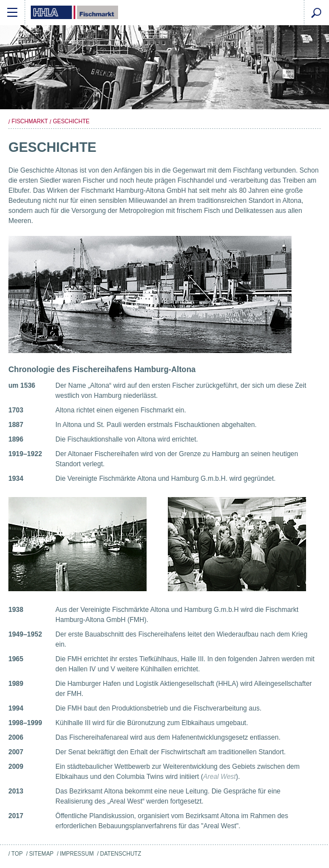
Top (17, 854)
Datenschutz (121, 854)
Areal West (219, 777)
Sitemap (41, 854)
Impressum (77, 854)
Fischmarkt (30, 121)
